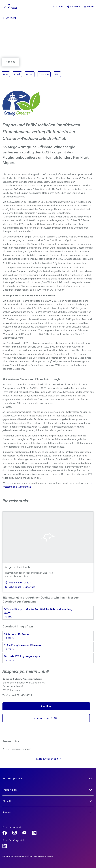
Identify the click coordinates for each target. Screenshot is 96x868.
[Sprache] (74, 7)
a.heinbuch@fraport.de (20, 587)
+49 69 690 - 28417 (18, 583)
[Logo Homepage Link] (11, 7)
